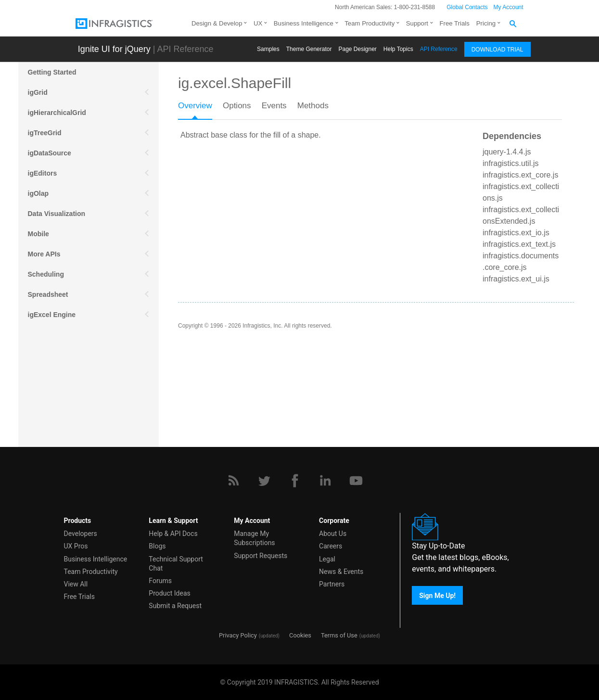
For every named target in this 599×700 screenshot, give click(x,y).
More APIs (44, 254)
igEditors (43, 173)
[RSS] (233, 481)
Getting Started (52, 72)
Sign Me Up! (437, 595)
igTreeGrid (45, 133)
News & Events (341, 572)
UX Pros (76, 546)
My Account (509, 7)
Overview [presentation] (195, 106)
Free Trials (455, 23)
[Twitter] (264, 481)
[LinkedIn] (325, 481)
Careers (331, 546)
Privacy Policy (238, 635)
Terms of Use (339, 635)
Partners (332, 584)
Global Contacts (467, 7)
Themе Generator (309, 49)
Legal (327, 559)
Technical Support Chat (176, 564)
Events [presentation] (274, 106)
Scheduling (46, 274)
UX (258, 23)
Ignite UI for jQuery (114, 49)
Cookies (300, 635)
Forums (160, 581)
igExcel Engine (52, 315)
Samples (268, 49)
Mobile (38, 234)
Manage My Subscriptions (254, 538)
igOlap (38, 193)
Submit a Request (175, 606)
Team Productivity (370, 23)
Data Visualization (57, 214)
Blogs (157, 546)
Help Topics (398, 49)
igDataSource (50, 153)
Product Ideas (169, 593)
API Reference (439, 49)
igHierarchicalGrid (57, 113)
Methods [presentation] (313, 106)
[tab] (200, 109)
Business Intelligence (304, 23)
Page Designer (357, 49)
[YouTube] (356, 481)
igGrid (38, 92)
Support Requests (261, 556)
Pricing (486, 23)
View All (76, 584)
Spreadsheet (48, 294)
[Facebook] (295, 481)
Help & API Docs (173, 534)
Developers (81, 534)
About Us (333, 534)
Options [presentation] (237, 106)
